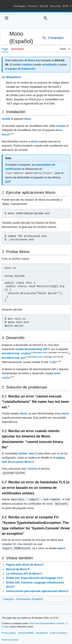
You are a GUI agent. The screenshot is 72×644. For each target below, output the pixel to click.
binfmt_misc (27, 452)
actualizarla (49, 65)
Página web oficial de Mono (24, 562)
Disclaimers (42, 630)
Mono (32, 60)
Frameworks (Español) (29, 596)
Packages (20, 6)
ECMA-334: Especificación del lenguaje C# (33, 575)
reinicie (32, 467)
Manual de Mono (17, 567)
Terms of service (10, 637)
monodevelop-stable (16, 352)
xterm (34, 141)
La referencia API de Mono (23, 571)
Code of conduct (58, 630)
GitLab (44, 6)
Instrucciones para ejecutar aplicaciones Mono (36, 588)
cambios (28, 65)
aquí (60, 546)
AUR (65, 6)
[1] (7, 181)
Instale (6, 119)
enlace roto (41, 351)
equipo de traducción (22, 69)
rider (53, 361)
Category (8, 596)
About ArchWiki (26, 630)
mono (28, 119)
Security (55, 6)
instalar (61, 126)
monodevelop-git (14, 356)
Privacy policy (9, 630)
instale (20, 348)
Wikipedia (12, 77)
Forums (33, 6)
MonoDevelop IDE (36, 348)
